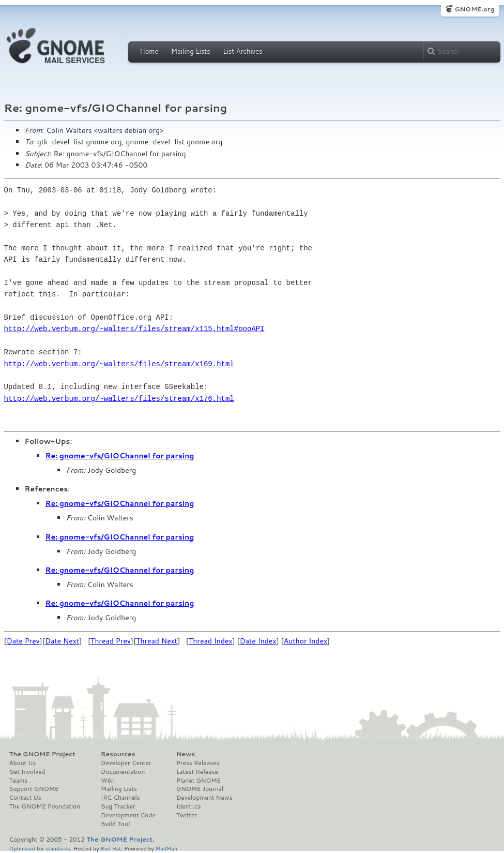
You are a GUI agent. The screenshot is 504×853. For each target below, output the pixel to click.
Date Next (62, 641)
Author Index (306, 641)
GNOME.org (474, 9)
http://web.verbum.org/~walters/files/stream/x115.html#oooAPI (134, 329)
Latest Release (197, 772)
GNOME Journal (200, 789)
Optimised (22, 848)
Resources (118, 754)
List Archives (242, 51)
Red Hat (111, 848)
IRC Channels (120, 798)
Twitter (187, 815)
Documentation (123, 772)
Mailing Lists (191, 51)
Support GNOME (34, 789)
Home (149, 51)
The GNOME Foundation (45, 806)
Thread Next (157, 641)
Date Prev (23, 641)
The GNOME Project (42, 754)
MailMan (166, 848)
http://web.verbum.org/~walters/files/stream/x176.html (119, 399)
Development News (204, 798)
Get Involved (27, 772)
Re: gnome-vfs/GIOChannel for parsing (120, 456)
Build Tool (115, 824)
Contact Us (25, 798)
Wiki (107, 781)
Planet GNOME (198, 781)
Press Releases (198, 763)
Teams (19, 781)
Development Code (128, 815)
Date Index (258, 641)
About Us (23, 763)
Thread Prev (111, 641)
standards (58, 848)
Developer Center (126, 763)
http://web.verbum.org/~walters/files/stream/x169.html (119, 364)
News (186, 754)
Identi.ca (189, 806)
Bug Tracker (118, 806)
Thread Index (211, 641)
